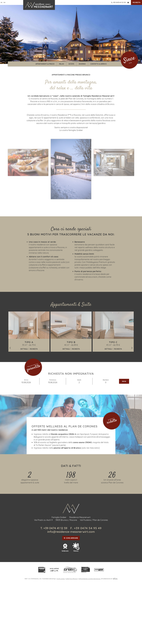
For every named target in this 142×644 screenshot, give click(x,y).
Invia (124, 381)
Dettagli (24, 349)
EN (5, 3)
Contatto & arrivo (98, 64)
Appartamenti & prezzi (45, 64)
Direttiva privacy (72, 579)
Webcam (65, 550)
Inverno (82, 64)
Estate (71, 64)
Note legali (61, 579)
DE (1, 3)
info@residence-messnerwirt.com (71, 532)
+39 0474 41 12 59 (118, 2)
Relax (62, 64)
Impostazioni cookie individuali (90, 579)
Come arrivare (71, 538)
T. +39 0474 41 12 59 (54, 528)
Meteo (76, 550)
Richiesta (136, 2)
